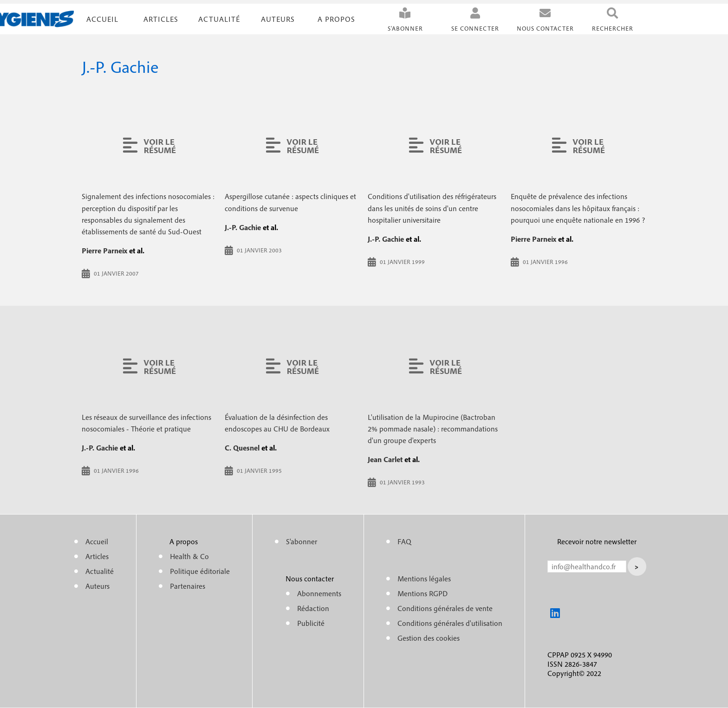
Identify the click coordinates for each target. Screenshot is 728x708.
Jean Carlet (385, 459)
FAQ (404, 541)
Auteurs (278, 19)
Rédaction (313, 608)
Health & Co (189, 556)
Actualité (219, 19)
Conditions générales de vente (445, 608)
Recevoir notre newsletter (597, 541)
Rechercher (613, 29)
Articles (97, 556)
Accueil (102, 19)
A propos (336, 19)
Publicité (311, 623)
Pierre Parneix (104, 251)
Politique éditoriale (200, 571)
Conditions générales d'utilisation (450, 623)
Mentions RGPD (422, 593)
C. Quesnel (242, 448)
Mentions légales (424, 579)
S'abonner (405, 29)
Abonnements (319, 593)
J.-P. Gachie (243, 227)
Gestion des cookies (429, 638)
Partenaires (188, 586)
